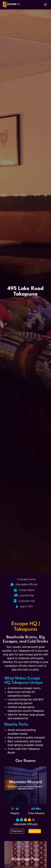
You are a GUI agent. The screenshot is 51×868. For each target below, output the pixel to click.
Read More (17, 831)
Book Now (35, 831)
